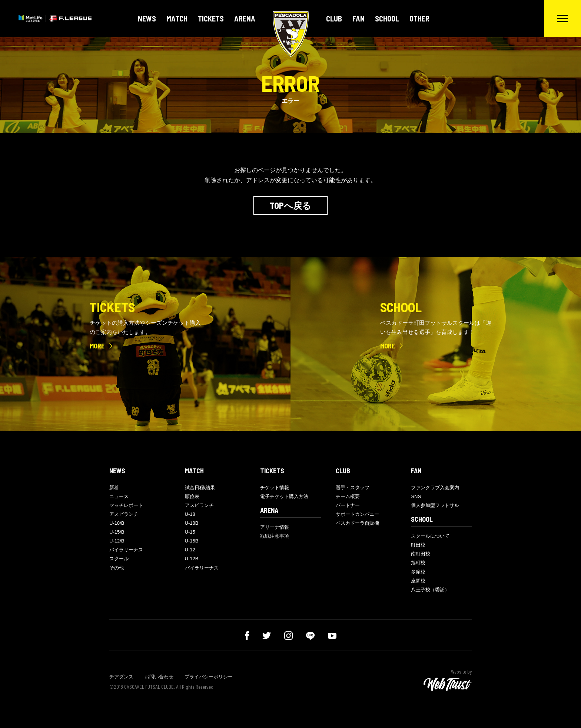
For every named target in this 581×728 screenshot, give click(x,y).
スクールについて (430, 536)
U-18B (192, 523)
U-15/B (117, 532)
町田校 (418, 545)
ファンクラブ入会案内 (435, 487)
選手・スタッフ (353, 487)
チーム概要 (348, 496)
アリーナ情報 (275, 527)
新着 (114, 487)
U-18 (190, 514)
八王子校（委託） (430, 590)
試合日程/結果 (200, 487)
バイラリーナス (126, 550)
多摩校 (418, 572)
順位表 (192, 496)
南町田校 (421, 554)
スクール (119, 559)
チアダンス (121, 677)
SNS (416, 496)
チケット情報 (275, 487)
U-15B (192, 541)
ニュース (119, 496)
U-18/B (117, 523)
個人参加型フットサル (435, 505)
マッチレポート (126, 505)
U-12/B (117, 541)
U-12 (190, 550)
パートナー (348, 505)
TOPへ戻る (290, 205)
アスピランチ (124, 514)
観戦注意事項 (275, 536)
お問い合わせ (159, 677)
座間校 (418, 581)
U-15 (190, 532)
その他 (117, 568)
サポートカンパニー (357, 514)
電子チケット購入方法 (284, 496)
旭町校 (418, 563)
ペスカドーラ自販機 (357, 523)
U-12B (192, 559)
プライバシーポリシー (209, 677)
